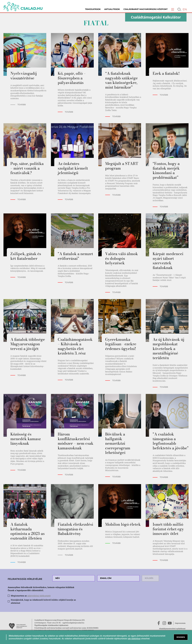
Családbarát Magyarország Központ (146, 9)
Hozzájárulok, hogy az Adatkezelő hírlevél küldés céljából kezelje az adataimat (43, 601)
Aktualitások (112, 9)
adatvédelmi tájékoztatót (39, 596)
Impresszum (180, 623)
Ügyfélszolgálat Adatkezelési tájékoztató (51, 625)
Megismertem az (31, 596)
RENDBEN (181, 637)
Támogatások (93, 9)
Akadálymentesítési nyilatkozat (172, 629)
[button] (173, 9)
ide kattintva (134, 638)
